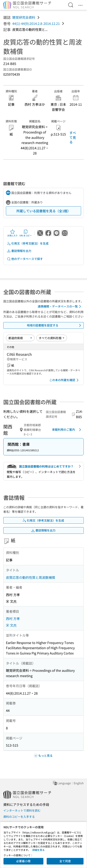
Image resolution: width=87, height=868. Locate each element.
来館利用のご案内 (67, 430)
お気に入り (12, 233)
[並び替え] (20, 338)
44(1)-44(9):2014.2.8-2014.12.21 (36, 23)
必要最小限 (23, 861)
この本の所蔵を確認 (65, 380)
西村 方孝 (13, 619)
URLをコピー (26, 233)
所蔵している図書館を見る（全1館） (43, 211)
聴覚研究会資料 (24, 17)
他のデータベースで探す (25, 259)
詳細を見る (38, 850)
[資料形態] (52, 338)
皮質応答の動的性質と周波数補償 (31, 577)
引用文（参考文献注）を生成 (28, 243)
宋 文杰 (11, 625)
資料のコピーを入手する (19, 817)
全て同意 (65, 861)
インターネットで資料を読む (22, 810)
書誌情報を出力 (19, 251)
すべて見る (73, 137)
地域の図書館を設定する (55, 325)
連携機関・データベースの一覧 (60, 306)
